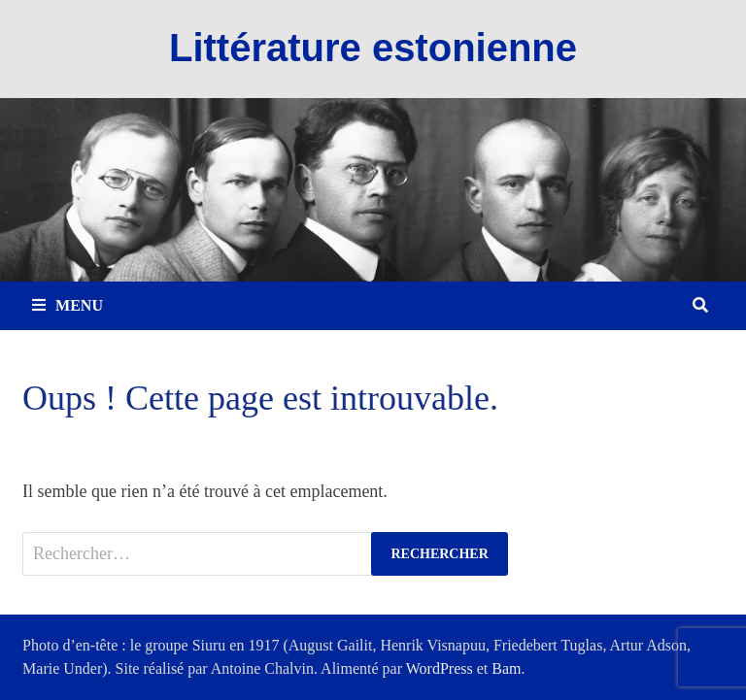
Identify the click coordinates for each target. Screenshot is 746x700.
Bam (506, 668)
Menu (68, 305)
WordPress (440, 668)
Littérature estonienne (373, 48)
